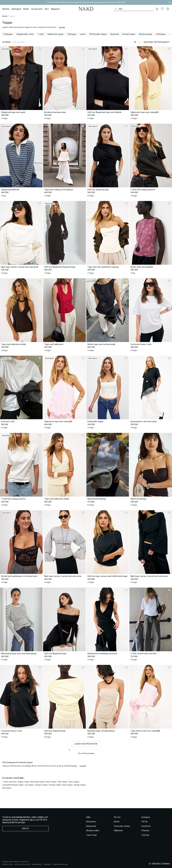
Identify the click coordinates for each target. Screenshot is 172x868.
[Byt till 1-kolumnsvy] (131, 42)
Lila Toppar (29, 785)
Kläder (5, 16)
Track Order (92, 835)
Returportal (91, 826)
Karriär (117, 822)
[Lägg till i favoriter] (40, 49)
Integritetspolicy (37, 864)
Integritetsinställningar (60, 864)
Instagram (146, 817)
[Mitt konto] (157, 9)
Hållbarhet (118, 830)
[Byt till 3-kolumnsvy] (139, 42)
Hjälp (88, 817)
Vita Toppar (7, 788)
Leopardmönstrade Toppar (13, 785)
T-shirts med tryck (9, 782)
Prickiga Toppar (55, 785)
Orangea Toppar (41, 785)
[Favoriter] (162, 9)
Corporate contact (122, 826)
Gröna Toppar (74, 782)
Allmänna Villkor (8, 864)
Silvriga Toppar (80, 785)
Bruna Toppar (51, 782)
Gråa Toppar (62, 782)
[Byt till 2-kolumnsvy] (135, 42)
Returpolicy (91, 822)
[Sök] (134, 9)
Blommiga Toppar (38, 782)
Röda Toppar (67, 785)
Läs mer (62, 27)
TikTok (144, 822)
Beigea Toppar (24, 782)
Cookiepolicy (47, 864)
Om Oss (117, 817)
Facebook (146, 826)
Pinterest (145, 830)
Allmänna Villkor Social (22, 864)
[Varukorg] (168, 9)
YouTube (145, 835)
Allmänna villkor (93, 830)
